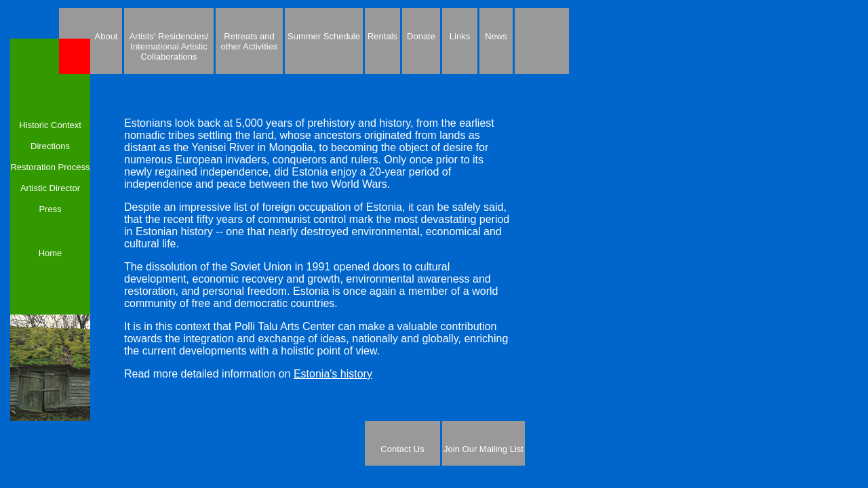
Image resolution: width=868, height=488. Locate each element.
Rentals (382, 36)
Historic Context (50, 125)
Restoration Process (50, 167)
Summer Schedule (324, 36)
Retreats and (249, 36)
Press (50, 209)
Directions (50, 146)
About (106, 36)
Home (51, 253)
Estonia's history (333, 374)
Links (460, 36)
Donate (421, 36)
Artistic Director (50, 188)
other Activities (250, 46)
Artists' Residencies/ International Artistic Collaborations (169, 46)
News (496, 36)
